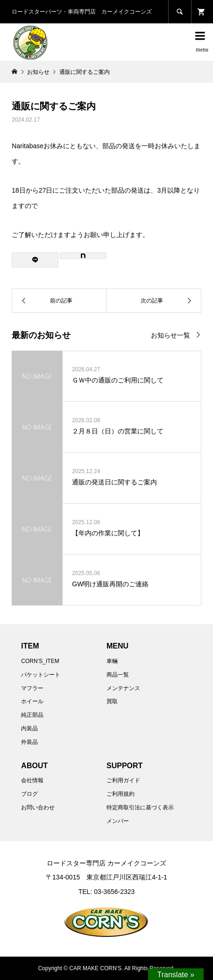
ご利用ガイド (123, 780)
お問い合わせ (38, 807)
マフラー (32, 688)
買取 (112, 701)
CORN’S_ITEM (40, 661)
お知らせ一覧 (170, 335)
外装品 (29, 742)
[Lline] (35, 260)
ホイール (32, 701)
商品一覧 (118, 675)
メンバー (118, 821)
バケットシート (41, 675)
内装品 (29, 728)
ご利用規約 (121, 794)
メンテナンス (123, 688)
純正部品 (32, 715)
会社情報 (32, 780)
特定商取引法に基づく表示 (140, 807)
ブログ (29, 794)
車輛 (112, 661)
